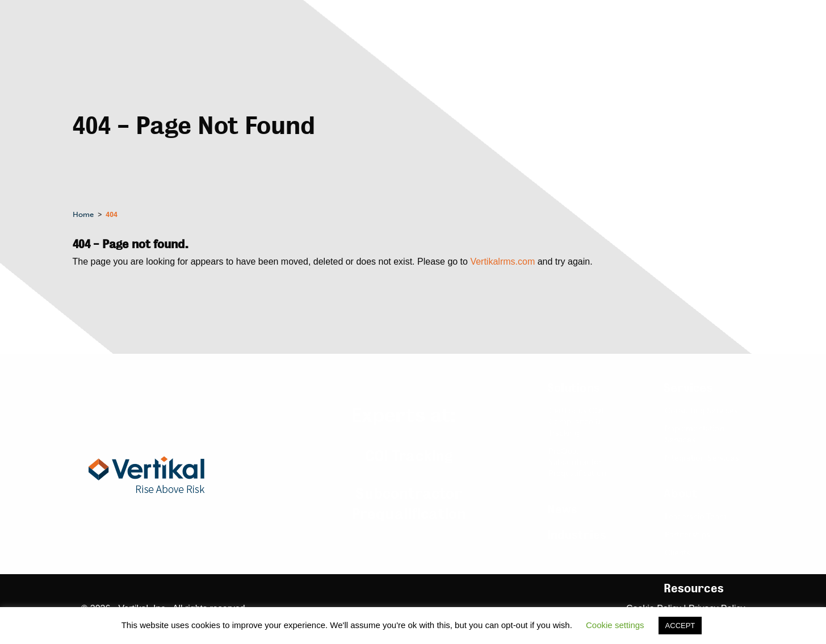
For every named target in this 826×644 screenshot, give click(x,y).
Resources (694, 589)
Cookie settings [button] (615, 625)
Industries (577, 535)
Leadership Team (696, 517)
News (563, 510)
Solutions (574, 388)
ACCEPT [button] (680, 626)
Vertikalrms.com (502, 262)
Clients (678, 553)
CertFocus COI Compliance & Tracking (576, 422)
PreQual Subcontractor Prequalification (578, 462)
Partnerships (687, 535)
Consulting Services (701, 411)
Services (688, 388)
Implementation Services (695, 434)
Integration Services (702, 458)
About (681, 494)
